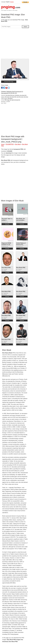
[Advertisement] (15, 44)
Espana (12, 2)
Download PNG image (9, 82)
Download (7, 224)
